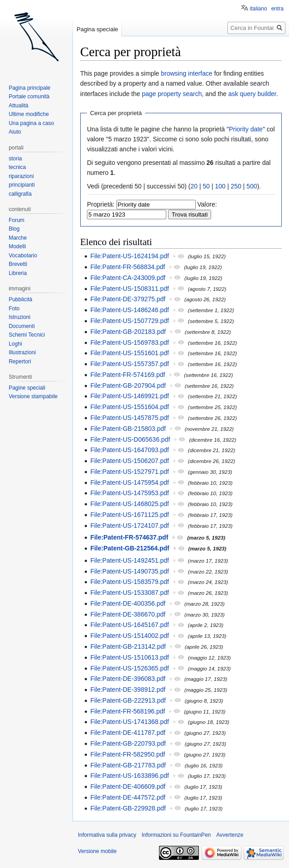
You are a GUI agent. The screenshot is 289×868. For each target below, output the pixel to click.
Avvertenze (230, 835)
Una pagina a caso (31, 123)
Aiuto (15, 132)
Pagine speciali (27, 388)
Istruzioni (19, 317)
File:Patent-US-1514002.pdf (130, 636)
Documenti (22, 326)
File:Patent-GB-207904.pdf (128, 386)
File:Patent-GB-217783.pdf (128, 765)
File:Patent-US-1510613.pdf (130, 657)
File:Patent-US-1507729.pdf (130, 321)
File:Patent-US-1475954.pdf (130, 482)
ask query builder (252, 94)
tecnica (17, 167)
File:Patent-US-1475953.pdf (130, 493)
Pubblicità (20, 299)
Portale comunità (29, 96)
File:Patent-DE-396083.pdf (128, 679)
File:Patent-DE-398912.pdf (128, 690)
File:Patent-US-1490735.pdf (130, 571)
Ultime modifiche (29, 114)
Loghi (15, 344)
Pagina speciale (97, 29)
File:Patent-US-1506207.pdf (130, 461)
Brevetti (18, 264)
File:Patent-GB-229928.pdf (128, 808)
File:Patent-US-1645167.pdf (130, 625)
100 (220, 186)
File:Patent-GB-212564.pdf (130, 548)
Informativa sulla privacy (107, 835)
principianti (22, 185)
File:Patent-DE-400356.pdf (128, 603)
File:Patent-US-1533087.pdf (130, 593)
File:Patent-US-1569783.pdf (130, 342)
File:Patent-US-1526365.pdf (130, 668)
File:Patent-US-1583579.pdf (130, 582)
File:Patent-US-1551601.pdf (130, 353)
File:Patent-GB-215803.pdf (128, 429)
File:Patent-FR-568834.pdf (128, 267)
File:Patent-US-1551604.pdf (130, 407)
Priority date (246, 129)
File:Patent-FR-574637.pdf (129, 537)
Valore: (207, 204)
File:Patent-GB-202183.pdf (128, 332)
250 (236, 186)
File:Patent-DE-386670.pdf (128, 614)
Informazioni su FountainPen (176, 835)
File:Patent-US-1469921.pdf (130, 396)
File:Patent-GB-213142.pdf (128, 646)
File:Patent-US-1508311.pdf (130, 289)
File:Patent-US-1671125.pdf (130, 515)
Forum (17, 220)
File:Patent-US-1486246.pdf (130, 310)
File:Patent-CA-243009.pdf (128, 278)
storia (15, 159)
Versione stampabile (33, 396)
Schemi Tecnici (27, 335)
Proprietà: (101, 204)
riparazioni (21, 176)
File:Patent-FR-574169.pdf (128, 375)
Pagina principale (29, 88)
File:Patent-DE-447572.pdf (128, 797)
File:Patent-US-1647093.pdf (130, 450)
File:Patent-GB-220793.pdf (128, 743)
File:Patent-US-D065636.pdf (130, 439)
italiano (259, 9)
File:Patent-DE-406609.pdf (128, 786)
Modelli (17, 246)
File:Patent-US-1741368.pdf (130, 722)
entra (277, 9)
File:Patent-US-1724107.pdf (130, 526)
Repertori (20, 362)
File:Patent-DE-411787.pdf (128, 733)
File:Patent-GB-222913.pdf (128, 700)
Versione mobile (97, 851)
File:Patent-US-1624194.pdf (130, 256)
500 (252, 186)
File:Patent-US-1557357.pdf (130, 364)
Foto (14, 309)
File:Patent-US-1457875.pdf (130, 418)
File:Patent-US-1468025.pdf (130, 504)
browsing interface (187, 73)
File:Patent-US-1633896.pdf (130, 776)
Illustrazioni (22, 352)
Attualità (18, 106)
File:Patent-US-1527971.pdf (130, 472)
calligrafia (20, 194)
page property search (172, 94)
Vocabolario (23, 256)
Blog (14, 229)
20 (194, 186)
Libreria (18, 273)
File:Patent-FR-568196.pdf (128, 711)
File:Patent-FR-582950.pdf (128, 754)
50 (207, 186)
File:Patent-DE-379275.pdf (128, 299)
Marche (18, 238)
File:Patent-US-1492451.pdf (130, 560)
